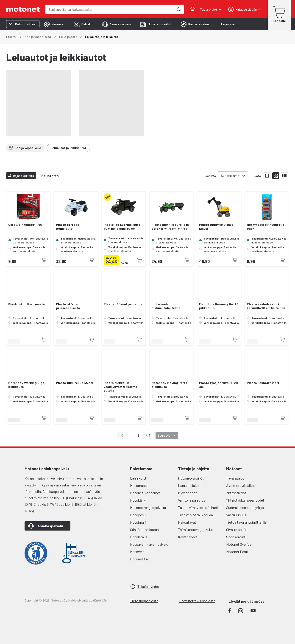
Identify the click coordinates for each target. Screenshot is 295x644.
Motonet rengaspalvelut (148, 507)
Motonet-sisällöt (191, 478)
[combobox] (110, 9)
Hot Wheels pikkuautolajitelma (166, 306)
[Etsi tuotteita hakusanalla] (179, 9)
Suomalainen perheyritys (245, 507)
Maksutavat (187, 522)
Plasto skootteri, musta (26, 304)
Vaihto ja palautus (192, 500)
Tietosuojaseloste (144, 601)
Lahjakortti (139, 478)
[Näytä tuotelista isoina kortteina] (267, 176)
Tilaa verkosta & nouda (195, 515)
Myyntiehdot (187, 493)
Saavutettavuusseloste (197, 601)
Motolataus (139, 537)
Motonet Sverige (239, 544)
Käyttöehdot (188, 537)
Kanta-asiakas (189, 485)
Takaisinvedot (148, 586)
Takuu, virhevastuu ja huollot (200, 507)
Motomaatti (139, 485)
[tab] (54, 24)
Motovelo (137, 552)
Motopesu (138, 515)
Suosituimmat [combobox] (231, 176)
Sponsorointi (236, 537)
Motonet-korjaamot (145, 493)
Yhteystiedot (236, 493)
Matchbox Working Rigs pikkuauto (26, 385)
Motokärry (138, 500)
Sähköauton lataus (144, 530)
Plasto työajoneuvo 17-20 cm (218, 385)
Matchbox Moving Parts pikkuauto (169, 385)
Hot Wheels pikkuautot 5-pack (266, 227)
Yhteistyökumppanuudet (245, 500)
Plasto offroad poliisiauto (68, 227)
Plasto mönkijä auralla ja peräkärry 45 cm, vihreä (170, 227)
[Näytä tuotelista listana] (284, 176)
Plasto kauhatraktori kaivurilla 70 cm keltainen (266, 306)
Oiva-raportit (236, 530)
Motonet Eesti (237, 552)
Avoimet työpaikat (241, 485)
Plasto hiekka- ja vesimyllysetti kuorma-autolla (121, 387)
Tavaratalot (235, 478)
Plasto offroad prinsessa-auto (68, 306)
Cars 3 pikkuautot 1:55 (25, 225)
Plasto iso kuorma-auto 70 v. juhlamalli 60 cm (122, 227)
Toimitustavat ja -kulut (196, 530)
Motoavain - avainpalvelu (149, 544)
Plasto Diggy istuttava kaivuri (216, 227)
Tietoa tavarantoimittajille (246, 522)
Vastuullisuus (236, 515)
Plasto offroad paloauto (123, 304)
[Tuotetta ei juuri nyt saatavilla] (44, 260)
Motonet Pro (140, 559)
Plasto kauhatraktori (263, 383)
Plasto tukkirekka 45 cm (75, 383)
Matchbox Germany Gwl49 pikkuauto (219, 306)
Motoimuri (138, 522)
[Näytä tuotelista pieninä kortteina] (276, 176)
